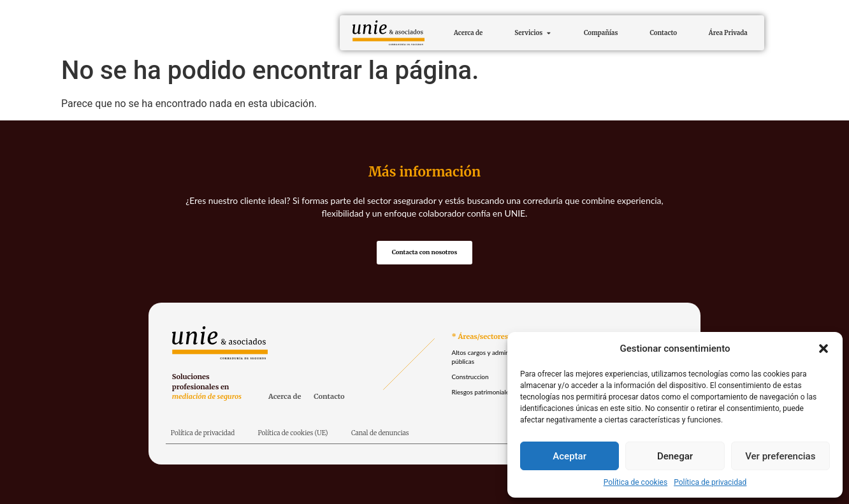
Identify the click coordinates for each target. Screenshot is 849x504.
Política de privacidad (710, 482)
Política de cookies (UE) (293, 434)
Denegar (675, 456)
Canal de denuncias (380, 434)
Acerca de (285, 398)
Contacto (329, 398)
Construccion (470, 378)
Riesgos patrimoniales (482, 394)
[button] (824, 349)
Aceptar (570, 456)
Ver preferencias (780, 456)
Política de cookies (636, 482)
